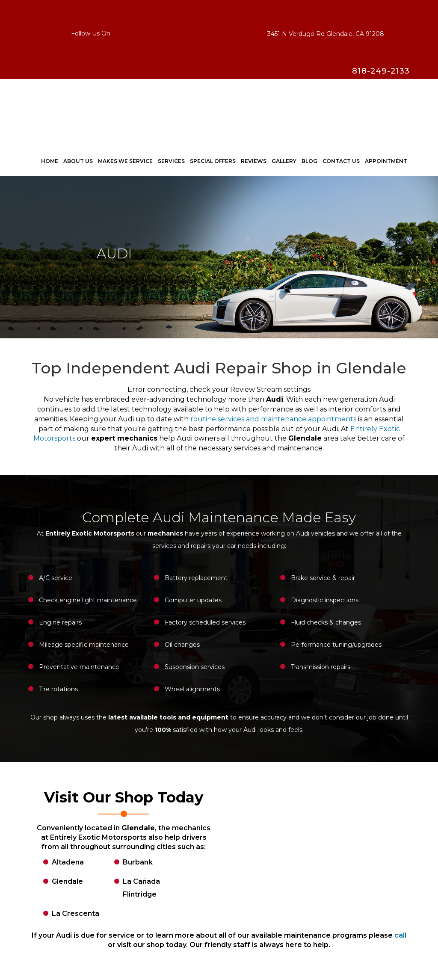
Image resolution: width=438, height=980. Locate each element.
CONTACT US (341, 161)
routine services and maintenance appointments (273, 419)
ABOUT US (78, 161)
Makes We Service (125, 161)
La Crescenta (75, 913)
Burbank (138, 862)
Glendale (67, 881)
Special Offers (213, 161)
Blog (309, 161)
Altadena (68, 862)
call (400, 935)
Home (50, 161)
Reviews (254, 161)
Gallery (284, 161)
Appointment (386, 161)
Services (171, 161)
